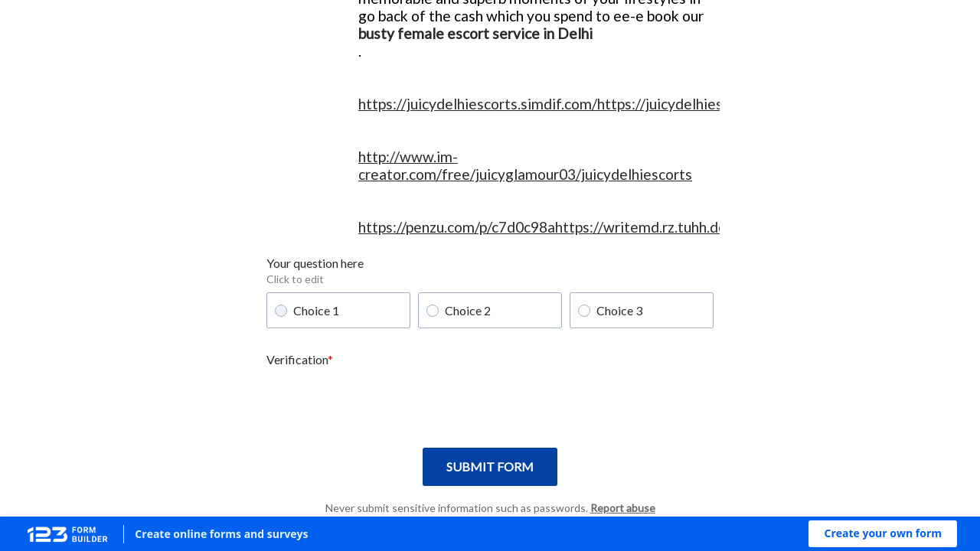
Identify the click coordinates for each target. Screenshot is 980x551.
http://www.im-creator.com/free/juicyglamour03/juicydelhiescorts (525, 165)
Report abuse (623, 508)
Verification (297, 359)
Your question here (315, 263)
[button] (883, 534)
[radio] (281, 311)
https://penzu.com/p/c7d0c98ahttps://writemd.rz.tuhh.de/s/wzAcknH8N (592, 227)
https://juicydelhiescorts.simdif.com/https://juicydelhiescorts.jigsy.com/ (592, 104)
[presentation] (383, 403)
